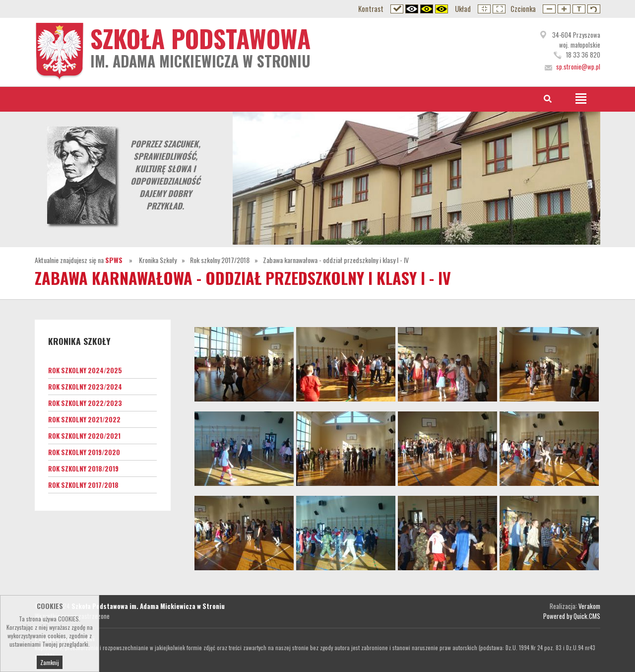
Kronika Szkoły (158, 260)
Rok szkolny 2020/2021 (84, 436)
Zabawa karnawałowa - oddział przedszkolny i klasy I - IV (336, 260)
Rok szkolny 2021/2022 (84, 419)
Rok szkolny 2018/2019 (83, 469)
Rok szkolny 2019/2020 (84, 452)
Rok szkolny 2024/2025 (85, 370)
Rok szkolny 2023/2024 (85, 387)
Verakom (589, 606)
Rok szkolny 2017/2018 (220, 260)
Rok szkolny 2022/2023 (85, 403)
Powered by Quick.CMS (572, 616)
